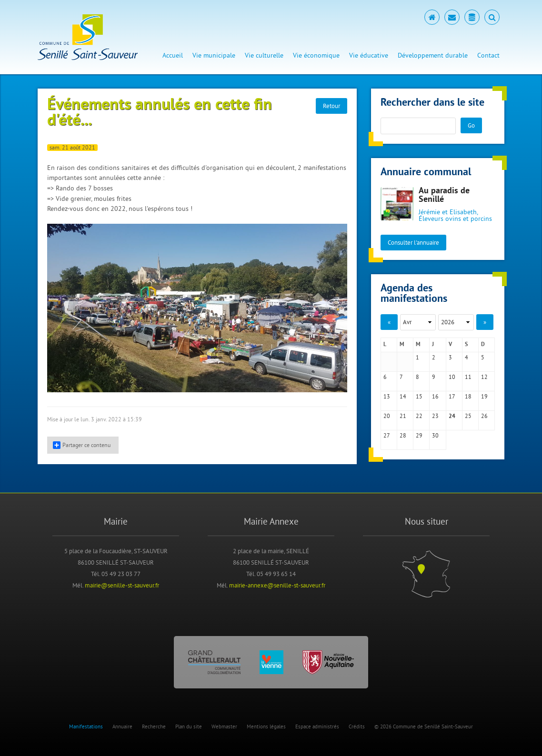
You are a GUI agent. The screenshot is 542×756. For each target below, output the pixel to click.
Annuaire (122, 726)
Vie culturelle (264, 55)
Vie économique (316, 55)
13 (387, 396)
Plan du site (189, 726)
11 (468, 377)
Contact (488, 55)
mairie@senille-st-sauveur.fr (122, 585)
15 (419, 396)
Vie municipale (214, 55)
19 (484, 396)
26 (484, 416)
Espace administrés (317, 726)
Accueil (173, 55)
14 (403, 396)
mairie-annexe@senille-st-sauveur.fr (277, 585)
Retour (331, 106)
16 (435, 396)
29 (419, 435)
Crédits (357, 726)
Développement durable (433, 55)
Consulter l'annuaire (413, 242)
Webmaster (224, 726)
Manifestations (86, 726)
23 (435, 416)
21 (403, 416)
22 (419, 416)
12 (484, 377)
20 (387, 416)
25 (468, 416)
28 (403, 435)
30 (435, 435)
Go (471, 125)
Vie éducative (369, 55)
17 (452, 396)
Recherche (154, 726)
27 (387, 435)
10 (452, 377)
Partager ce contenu (82, 445)
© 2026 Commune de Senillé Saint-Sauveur (424, 726)
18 (468, 396)
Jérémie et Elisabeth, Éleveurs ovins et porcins (455, 215)
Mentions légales (266, 726)
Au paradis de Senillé (444, 195)
